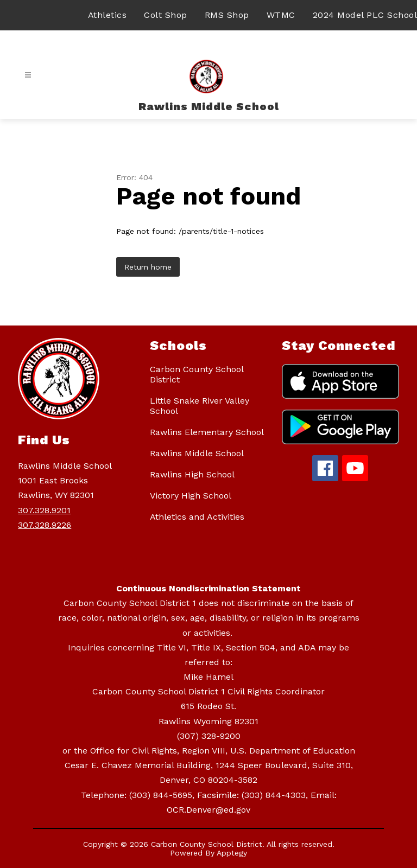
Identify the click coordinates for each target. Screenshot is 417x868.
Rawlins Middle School (197, 453)
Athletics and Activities (197, 517)
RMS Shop (227, 15)
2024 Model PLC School (365, 15)
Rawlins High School (192, 474)
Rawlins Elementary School (207, 432)
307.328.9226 (45, 525)
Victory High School (191, 496)
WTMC (281, 15)
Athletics (108, 15)
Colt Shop (166, 15)
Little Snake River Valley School (200, 406)
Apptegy (232, 853)
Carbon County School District (197, 374)
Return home (148, 267)
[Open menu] (28, 75)
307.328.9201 (44, 510)
